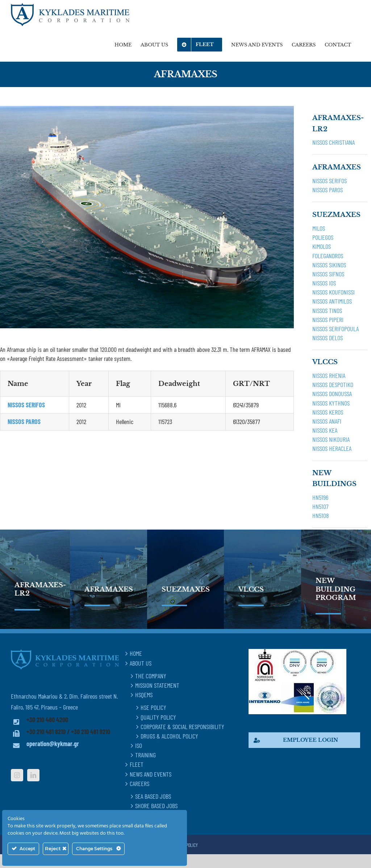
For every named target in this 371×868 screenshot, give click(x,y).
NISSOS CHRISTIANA (334, 142)
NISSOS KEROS (328, 412)
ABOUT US (141, 663)
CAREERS (139, 783)
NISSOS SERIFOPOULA (335, 329)
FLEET (137, 764)
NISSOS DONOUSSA (332, 394)
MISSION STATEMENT (157, 685)
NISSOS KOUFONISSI (334, 292)
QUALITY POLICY (158, 717)
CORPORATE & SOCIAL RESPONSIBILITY (182, 727)
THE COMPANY (151, 676)
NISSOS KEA (325, 430)
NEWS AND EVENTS (151, 774)
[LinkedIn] (33, 775)
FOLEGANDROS (328, 256)
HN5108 (321, 515)
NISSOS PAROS (328, 190)
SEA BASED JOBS (153, 796)
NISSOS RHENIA (329, 375)
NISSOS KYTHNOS (331, 403)
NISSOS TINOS (327, 310)
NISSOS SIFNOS (328, 274)
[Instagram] (17, 775)
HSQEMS (144, 695)
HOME (136, 653)
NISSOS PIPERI (328, 320)
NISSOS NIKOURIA (331, 439)
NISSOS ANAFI (327, 421)
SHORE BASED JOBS (156, 806)
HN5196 (320, 497)
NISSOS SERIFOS (330, 181)
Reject (56, 848)
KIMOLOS (322, 246)
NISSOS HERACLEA (332, 448)
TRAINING (145, 755)
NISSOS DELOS (328, 338)
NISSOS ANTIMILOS (332, 301)
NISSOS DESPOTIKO (333, 384)
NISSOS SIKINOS (329, 265)
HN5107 (320, 506)
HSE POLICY (153, 707)
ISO (139, 745)
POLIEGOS (323, 237)
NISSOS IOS (324, 283)
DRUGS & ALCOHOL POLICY (169, 736)
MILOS (319, 228)
